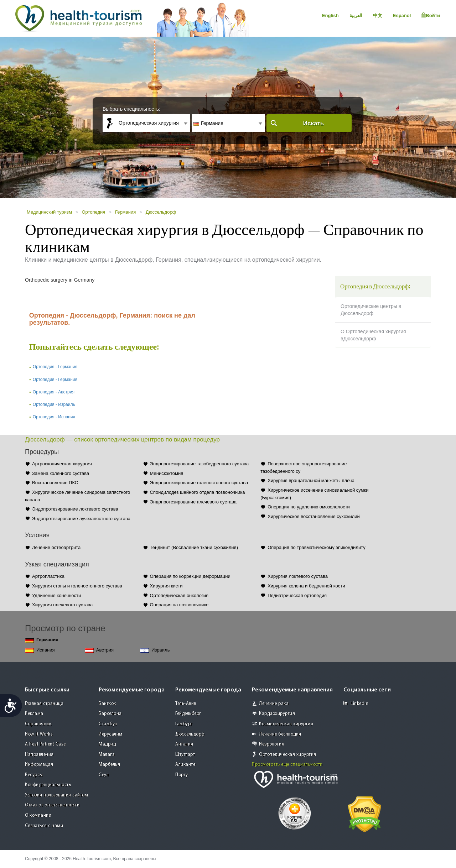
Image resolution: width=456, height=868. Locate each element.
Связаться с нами (44, 826)
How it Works (39, 734)
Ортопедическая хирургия (288, 755)
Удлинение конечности (56, 595)
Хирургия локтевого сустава (298, 576)
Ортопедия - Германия (55, 367)
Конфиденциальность (48, 785)
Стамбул (108, 724)
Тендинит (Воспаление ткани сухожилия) (194, 547)
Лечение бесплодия (280, 734)
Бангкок (107, 704)
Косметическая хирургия (286, 724)
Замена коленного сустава (61, 473)
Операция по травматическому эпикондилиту (317, 547)
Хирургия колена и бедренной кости (306, 586)
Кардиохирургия (277, 714)
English (330, 15)
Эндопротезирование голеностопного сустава (199, 483)
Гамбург (184, 724)
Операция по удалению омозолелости (309, 507)
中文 (378, 15)
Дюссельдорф (161, 212)
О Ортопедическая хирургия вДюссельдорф (373, 335)
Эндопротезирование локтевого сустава (75, 509)
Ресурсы (34, 775)
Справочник (38, 724)
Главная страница (44, 704)
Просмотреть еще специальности (287, 765)
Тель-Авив (186, 704)
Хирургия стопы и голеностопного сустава (77, 586)
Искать (313, 123)
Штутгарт (185, 755)
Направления (39, 755)
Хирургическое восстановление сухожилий (314, 516)
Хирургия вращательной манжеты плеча (311, 480)
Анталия (184, 744)
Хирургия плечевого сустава (62, 605)
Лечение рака (274, 704)
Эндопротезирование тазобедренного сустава (199, 464)
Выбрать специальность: (131, 109)
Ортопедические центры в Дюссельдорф (371, 310)
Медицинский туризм (49, 212)
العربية (356, 15)
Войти (431, 15)
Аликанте (185, 765)
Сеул (104, 775)
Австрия (99, 650)
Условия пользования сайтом (56, 795)
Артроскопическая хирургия (62, 464)
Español (402, 15)
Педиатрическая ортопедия (297, 595)
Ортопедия (93, 212)
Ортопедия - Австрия (54, 392)
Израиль (155, 650)
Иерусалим (111, 734)
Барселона (110, 714)
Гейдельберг (188, 714)
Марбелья (109, 765)
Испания (40, 650)
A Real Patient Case (45, 744)
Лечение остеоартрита (56, 547)
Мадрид (107, 744)
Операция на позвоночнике (179, 605)
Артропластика (48, 576)
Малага (107, 755)
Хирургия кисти (166, 586)
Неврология (272, 744)
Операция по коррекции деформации (190, 576)
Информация (39, 765)
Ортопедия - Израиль (54, 404)
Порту (182, 775)
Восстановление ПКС (55, 483)
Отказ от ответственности (52, 805)
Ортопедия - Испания (54, 417)
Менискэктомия (167, 473)
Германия (125, 212)
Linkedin (356, 703)
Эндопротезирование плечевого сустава (193, 502)
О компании (38, 815)
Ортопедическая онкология (179, 595)
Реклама (34, 714)
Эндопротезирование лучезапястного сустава (81, 519)
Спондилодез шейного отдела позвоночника (198, 492)
